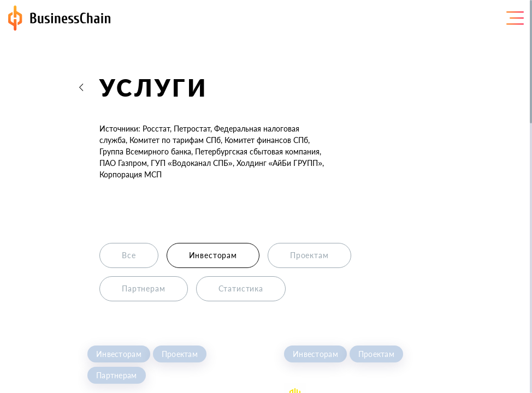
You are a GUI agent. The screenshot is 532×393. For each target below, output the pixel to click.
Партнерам (117, 375)
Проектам (180, 354)
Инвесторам (119, 354)
